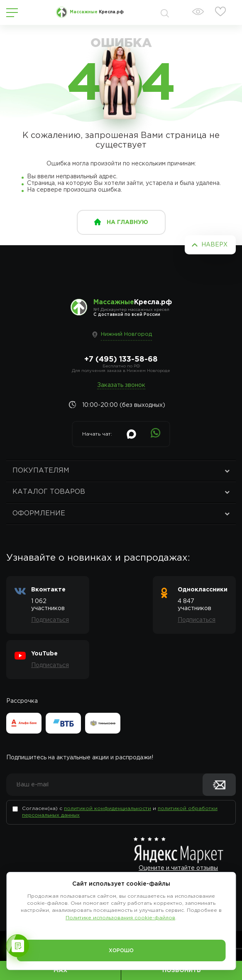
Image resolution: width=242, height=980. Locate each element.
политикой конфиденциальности (108, 809)
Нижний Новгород (126, 334)
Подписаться (50, 620)
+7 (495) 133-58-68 (121, 359)
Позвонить (182, 970)
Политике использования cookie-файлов (120, 918)
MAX (60, 970)
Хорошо (121, 951)
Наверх (214, 245)
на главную (127, 222)
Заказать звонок (121, 385)
